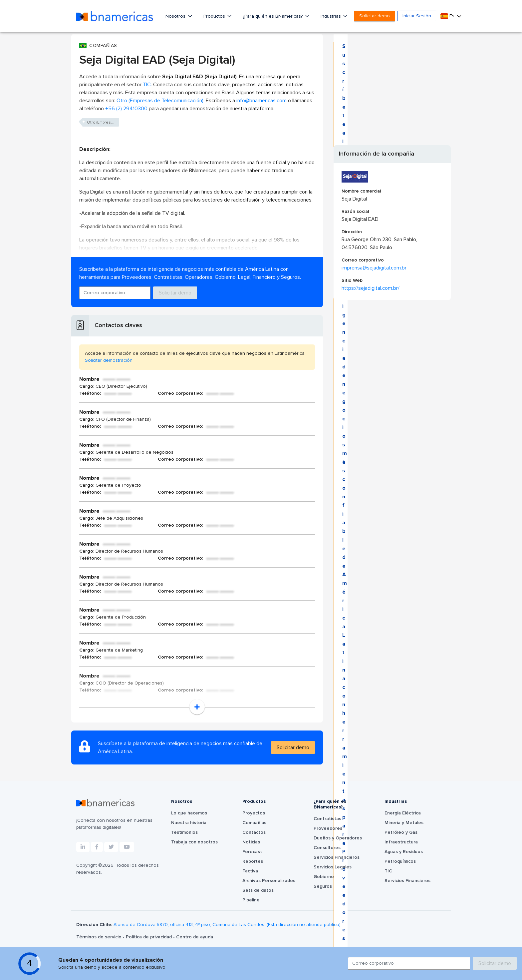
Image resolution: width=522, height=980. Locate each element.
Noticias (251, 842)
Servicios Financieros (337, 857)
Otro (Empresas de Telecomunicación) (160, 101)
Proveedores (328, 828)
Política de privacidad (149, 937)
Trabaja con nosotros (194, 842)
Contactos (254, 832)
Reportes (253, 861)
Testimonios (184, 832)
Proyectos (254, 813)
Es (448, 16)
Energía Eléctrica (403, 813)
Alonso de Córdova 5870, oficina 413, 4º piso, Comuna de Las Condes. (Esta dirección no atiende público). (228, 925)
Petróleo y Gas (401, 832)
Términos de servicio (100, 937)
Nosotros (176, 16)
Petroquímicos (400, 861)
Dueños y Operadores (338, 838)
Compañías (254, 823)
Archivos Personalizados (269, 881)
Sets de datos (258, 890)
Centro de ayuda (195, 937)
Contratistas (327, 819)
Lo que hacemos (189, 813)
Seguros (323, 886)
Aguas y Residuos (404, 852)
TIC (147, 85)
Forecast (252, 852)
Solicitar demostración (109, 360)
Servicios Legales (333, 867)
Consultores (327, 848)
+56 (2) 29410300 (126, 109)
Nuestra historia (189, 823)
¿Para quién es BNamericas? (273, 16)
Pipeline (251, 900)
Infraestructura (401, 842)
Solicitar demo (375, 16)
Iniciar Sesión (417, 16)
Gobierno (324, 877)
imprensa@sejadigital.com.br (374, 268)
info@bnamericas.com (261, 101)
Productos (215, 16)
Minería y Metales (404, 823)
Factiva (250, 871)
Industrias (331, 16)
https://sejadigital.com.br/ (371, 288)
